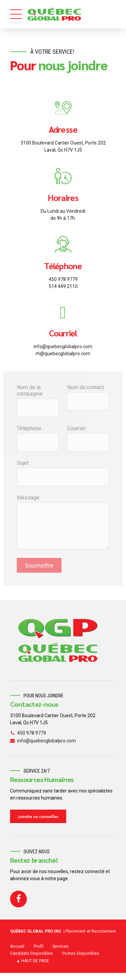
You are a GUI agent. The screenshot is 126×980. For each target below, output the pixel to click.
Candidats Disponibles (31, 953)
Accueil (17, 946)
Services (60, 946)
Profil (38, 946)
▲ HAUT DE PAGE (33, 961)
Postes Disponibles (81, 953)
